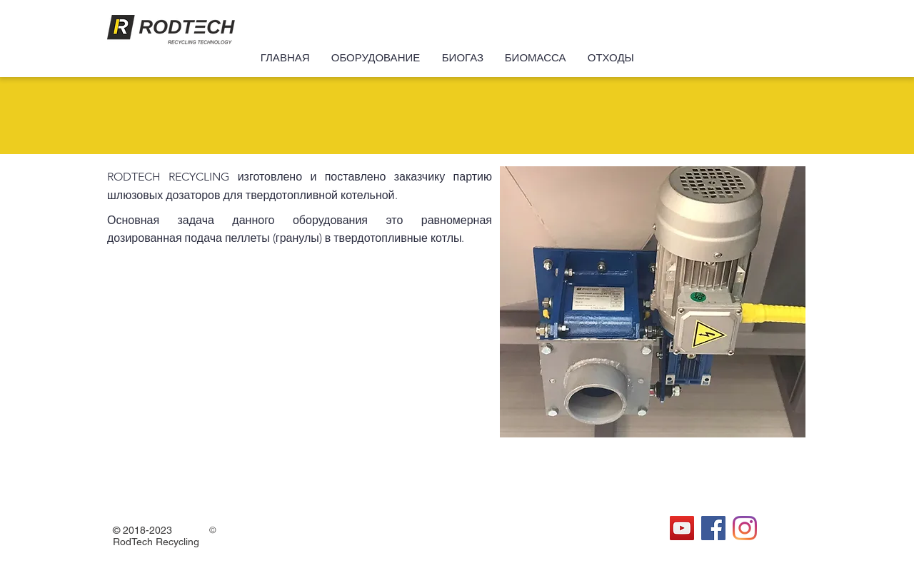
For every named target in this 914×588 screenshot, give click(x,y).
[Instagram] (745, 528)
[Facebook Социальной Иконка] (713, 528)
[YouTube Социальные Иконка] (682, 528)
